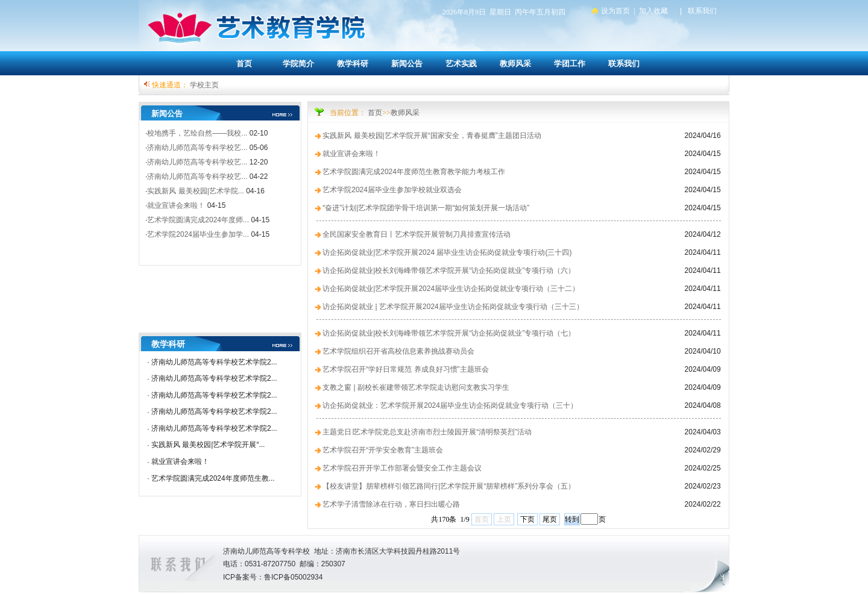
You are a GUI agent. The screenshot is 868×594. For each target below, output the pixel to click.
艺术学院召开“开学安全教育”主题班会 (383, 450)
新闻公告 (407, 64)
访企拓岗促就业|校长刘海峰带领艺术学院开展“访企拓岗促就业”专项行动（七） (449, 333)
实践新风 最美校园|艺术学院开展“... (208, 445)
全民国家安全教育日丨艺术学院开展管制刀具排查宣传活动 (417, 234)
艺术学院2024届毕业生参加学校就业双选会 (392, 190)
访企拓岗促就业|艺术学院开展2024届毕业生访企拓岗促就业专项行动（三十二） (451, 289)
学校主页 (204, 85)
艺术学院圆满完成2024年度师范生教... (213, 478)
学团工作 (570, 64)
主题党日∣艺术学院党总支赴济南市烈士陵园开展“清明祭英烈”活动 (427, 432)
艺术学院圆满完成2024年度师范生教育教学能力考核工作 (414, 172)
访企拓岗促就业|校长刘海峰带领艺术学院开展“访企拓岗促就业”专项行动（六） (449, 270)
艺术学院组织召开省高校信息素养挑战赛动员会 (398, 351)
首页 (244, 64)
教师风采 (515, 64)
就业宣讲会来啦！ (180, 461)
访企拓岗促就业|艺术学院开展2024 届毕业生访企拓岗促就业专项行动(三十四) (447, 252)
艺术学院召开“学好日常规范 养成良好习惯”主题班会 (405, 369)
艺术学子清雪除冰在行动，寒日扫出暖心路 (391, 504)
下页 (527, 519)
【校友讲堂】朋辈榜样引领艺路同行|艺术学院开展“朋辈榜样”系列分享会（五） (449, 486)
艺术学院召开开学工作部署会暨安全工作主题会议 (402, 468)
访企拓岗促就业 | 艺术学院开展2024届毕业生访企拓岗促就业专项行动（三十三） (453, 307)
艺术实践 (461, 64)
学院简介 (298, 64)
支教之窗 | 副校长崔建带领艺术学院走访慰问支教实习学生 (416, 387)
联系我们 (624, 64)
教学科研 (353, 64)
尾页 (550, 519)
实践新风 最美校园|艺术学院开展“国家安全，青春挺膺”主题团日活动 (432, 136)
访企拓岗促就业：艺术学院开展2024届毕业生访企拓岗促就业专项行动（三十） (450, 405)
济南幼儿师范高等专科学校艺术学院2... (214, 362)
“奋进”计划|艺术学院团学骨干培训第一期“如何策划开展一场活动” (426, 208)
